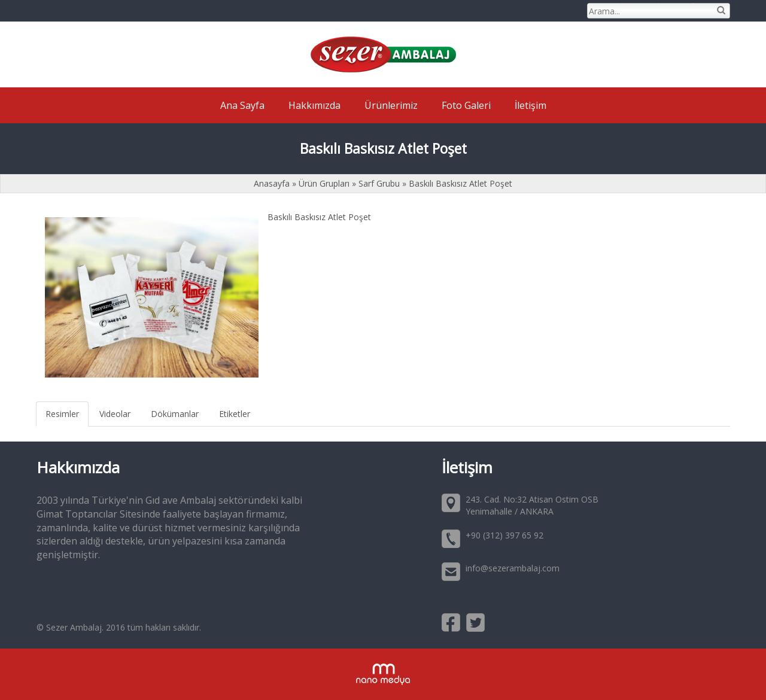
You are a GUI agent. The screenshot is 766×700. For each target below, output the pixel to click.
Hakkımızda (314, 105)
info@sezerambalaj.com (513, 568)
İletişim (531, 105)
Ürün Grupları (325, 183)
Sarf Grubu (379, 183)
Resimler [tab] (62, 414)
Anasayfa (273, 183)
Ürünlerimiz (391, 105)
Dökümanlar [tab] (175, 414)
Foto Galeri (466, 105)
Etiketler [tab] (235, 414)
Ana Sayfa (242, 105)
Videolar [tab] (115, 414)
